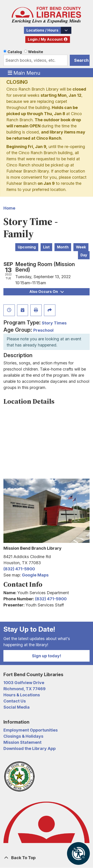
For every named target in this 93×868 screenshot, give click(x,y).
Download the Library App (30, 748)
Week (81, 247)
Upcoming (27, 247)
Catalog (15, 52)
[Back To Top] (46, 858)
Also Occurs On (46, 292)
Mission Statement (22, 742)
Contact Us (15, 701)
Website (36, 52)
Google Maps (35, 575)
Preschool (43, 330)
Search (81, 60)
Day (84, 255)
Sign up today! (46, 656)
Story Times (54, 323)
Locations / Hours (42, 30)
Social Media (17, 707)
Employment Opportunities (31, 730)
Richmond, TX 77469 (25, 689)
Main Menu (24, 73)
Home (9, 208)
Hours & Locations (22, 695)
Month (63, 247)
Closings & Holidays (23, 736)
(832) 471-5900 (19, 569)
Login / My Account (45, 39)
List (46, 247)
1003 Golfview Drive (24, 683)
